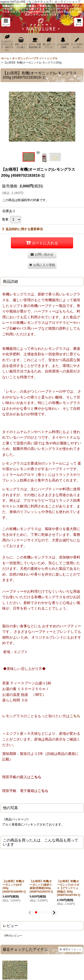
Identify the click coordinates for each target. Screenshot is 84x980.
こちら (75, 716)
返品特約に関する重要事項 (22, 229)
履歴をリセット (71, 949)
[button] (6, 22)
